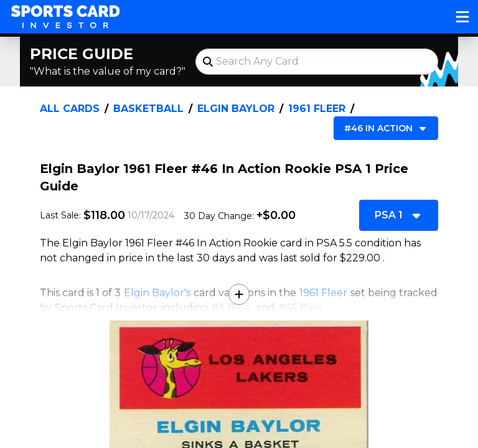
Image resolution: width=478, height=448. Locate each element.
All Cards (70, 109)
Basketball (148, 109)
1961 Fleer (317, 109)
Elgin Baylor (236, 109)
